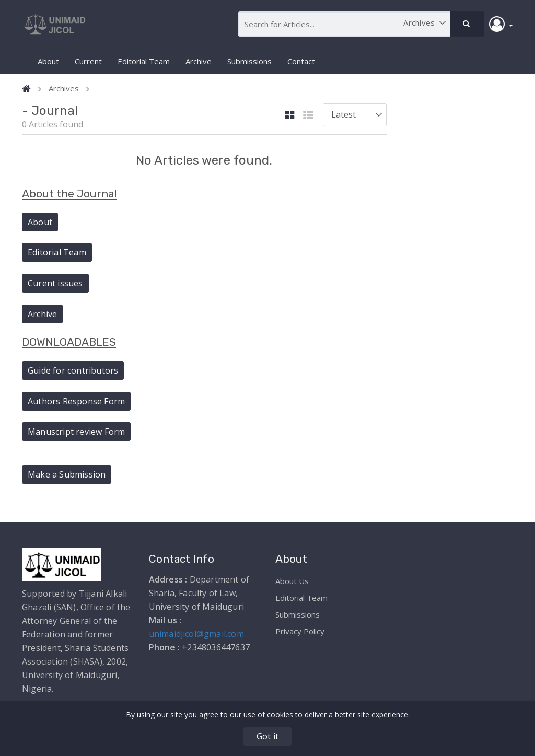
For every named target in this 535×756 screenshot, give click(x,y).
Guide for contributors (73, 370)
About (48, 61)
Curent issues (55, 283)
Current (88, 61)
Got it (267, 736)
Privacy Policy (300, 631)
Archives (64, 88)
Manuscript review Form (76, 432)
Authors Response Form (76, 401)
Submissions (249, 61)
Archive (199, 61)
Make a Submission (67, 474)
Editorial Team (144, 61)
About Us (292, 581)
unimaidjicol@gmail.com (196, 634)
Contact (301, 61)
